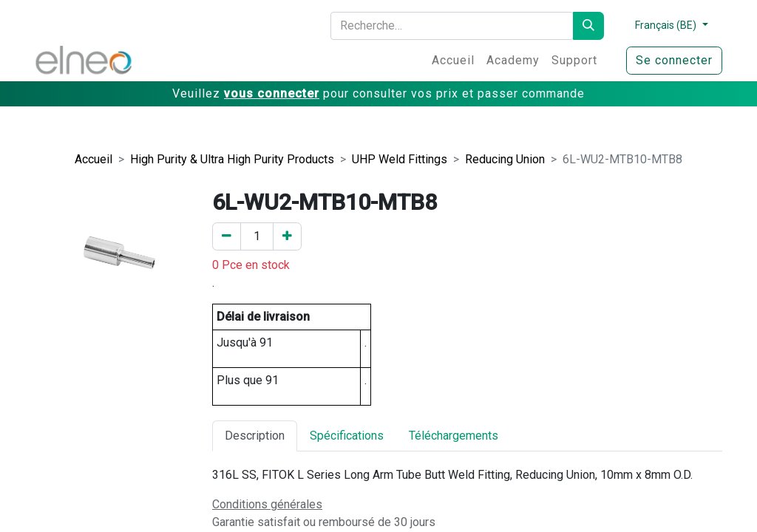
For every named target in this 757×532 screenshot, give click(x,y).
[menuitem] (453, 61)
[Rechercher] (588, 26)
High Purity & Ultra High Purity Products (232, 159)
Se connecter (674, 60)
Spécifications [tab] (347, 436)
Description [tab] (255, 436)
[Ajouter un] (287, 236)
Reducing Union (505, 159)
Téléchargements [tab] (454, 436)
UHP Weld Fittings (400, 159)
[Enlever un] (227, 236)
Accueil (94, 159)
